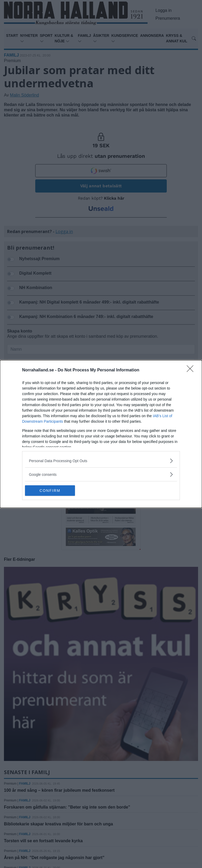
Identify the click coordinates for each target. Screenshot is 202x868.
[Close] (192, 370)
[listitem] (101, 461)
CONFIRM (50, 491)
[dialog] (101, 434)
